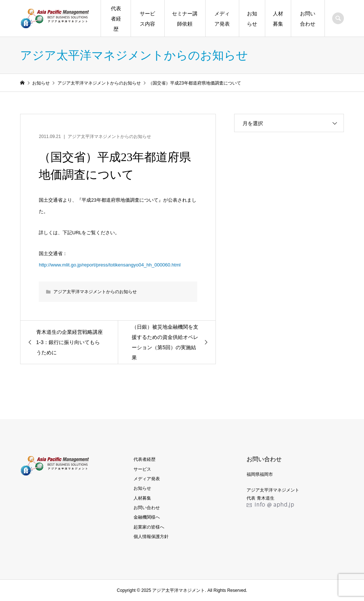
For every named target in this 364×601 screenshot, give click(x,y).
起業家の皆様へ (149, 527)
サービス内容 (147, 19)
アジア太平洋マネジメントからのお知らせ (109, 137)
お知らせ (252, 19)
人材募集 (278, 19)
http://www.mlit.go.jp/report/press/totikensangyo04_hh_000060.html (110, 265)
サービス (142, 469)
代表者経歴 (116, 19)
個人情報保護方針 (151, 537)
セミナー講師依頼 (185, 19)
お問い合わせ (308, 19)
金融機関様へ (147, 517)
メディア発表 (222, 19)
